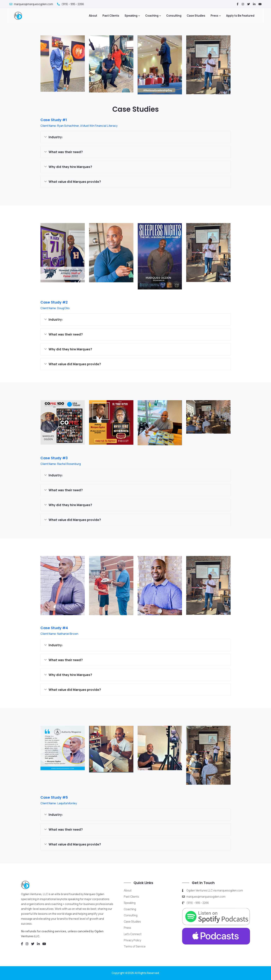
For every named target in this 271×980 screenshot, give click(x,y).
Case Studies (196, 16)
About (93, 16)
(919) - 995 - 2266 (71, 4)
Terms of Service (135, 946)
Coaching (152, 16)
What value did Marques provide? (75, 182)
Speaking (131, 16)
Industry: (56, 137)
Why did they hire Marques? (70, 167)
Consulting (174, 16)
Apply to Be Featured (240, 16)
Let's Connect (133, 934)
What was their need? (66, 152)
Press (214, 16)
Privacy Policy (133, 940)
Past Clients (111, 16)
